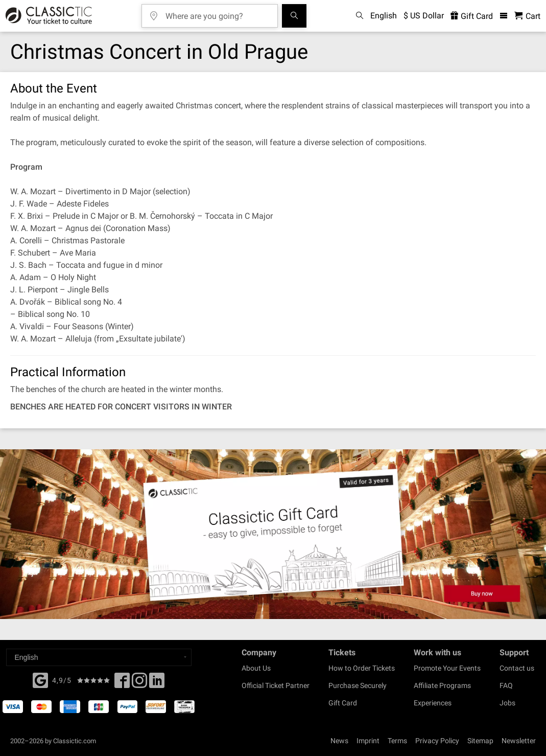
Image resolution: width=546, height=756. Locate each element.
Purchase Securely (358, 685)
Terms (397, 741)
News (339, 741)
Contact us (517, 668)
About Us (256, 668)
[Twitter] (139, 683)
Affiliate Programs (442, 685)
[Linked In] (157, 683)
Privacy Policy (437, 741)
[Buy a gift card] (273, 534)
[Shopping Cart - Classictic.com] (527, 16)
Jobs (507, 703)
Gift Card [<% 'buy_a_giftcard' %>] (472, 16)
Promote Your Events (447, 668)
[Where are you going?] (217, 13)
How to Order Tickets (362, 668)
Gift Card (343, 703)
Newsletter (519, 741)
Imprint (368, 741)
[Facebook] (40, 679)
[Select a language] (99, 657)
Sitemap (480, 741)
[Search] (294, 16)
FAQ (506, 685)
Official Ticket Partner (276, 685)
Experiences (433, 703)
